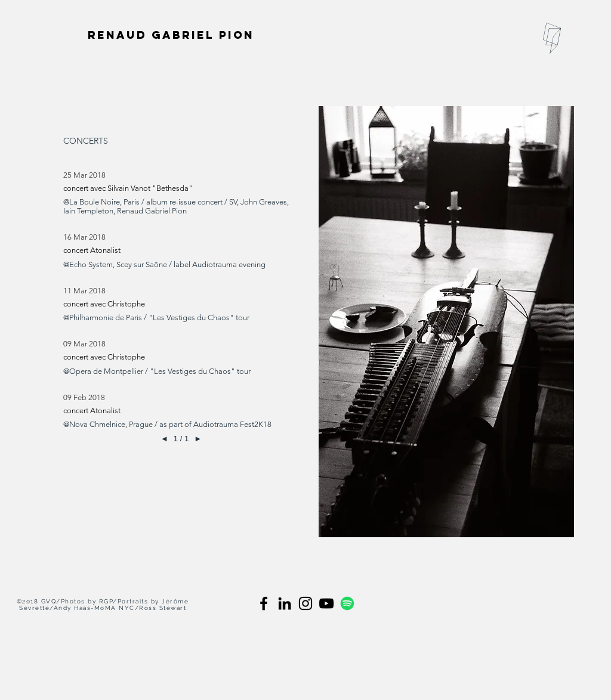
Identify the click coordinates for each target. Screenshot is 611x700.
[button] (552, 38)
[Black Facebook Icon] (264, 603)
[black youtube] (326, 603)
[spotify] (347, 603)
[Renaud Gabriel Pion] (172, 35)
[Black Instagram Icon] (305, 603)
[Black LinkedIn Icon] (285, 603)
